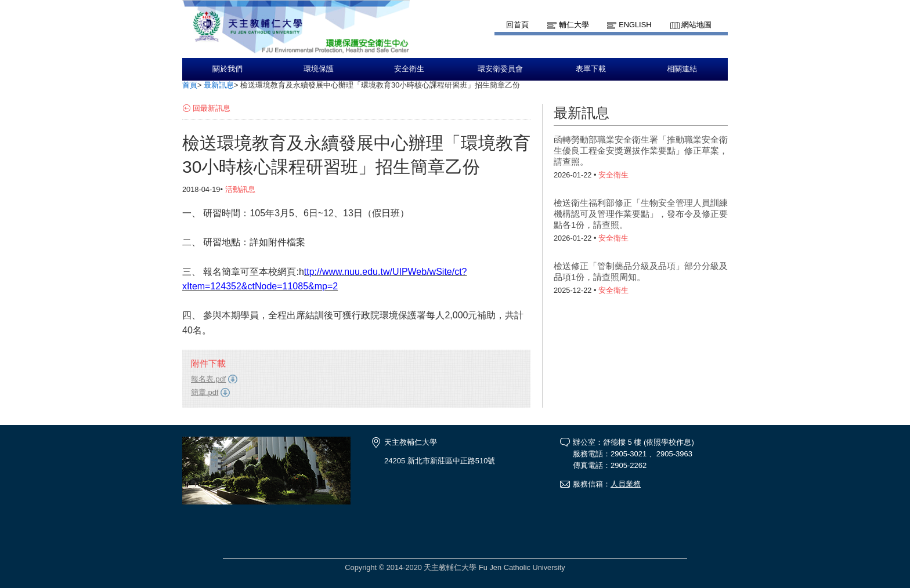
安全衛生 (409, 69)
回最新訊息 (212, 108)
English (635, 25)
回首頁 (517, 25)
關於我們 (228, 69)
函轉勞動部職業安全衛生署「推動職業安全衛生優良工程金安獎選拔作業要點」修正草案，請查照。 (641, 150)
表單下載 (591, 69)
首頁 (190, 85)
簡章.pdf (205, 392)
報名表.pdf (208, 379)
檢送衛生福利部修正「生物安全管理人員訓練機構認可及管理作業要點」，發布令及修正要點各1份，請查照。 (641, 214)
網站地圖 (696, 25)
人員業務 (626, 484)
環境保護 (319, 69)
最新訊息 (219, 85)
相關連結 (682, 69)
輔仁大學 (574, 25)
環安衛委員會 (500, 69)
